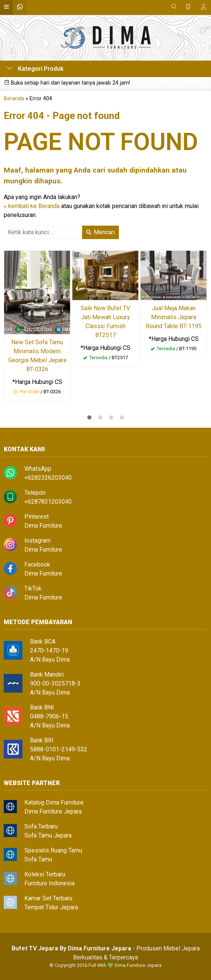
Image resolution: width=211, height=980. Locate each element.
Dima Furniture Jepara (53, 811)
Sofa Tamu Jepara (48, 835)
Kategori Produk (35, 69)
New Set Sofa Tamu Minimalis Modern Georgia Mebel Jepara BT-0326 (37, 356)
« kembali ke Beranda (32, 206)
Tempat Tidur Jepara (51, 907)
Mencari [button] (100, 232)
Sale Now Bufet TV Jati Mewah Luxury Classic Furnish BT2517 (105, 322)
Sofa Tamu (38, 859)
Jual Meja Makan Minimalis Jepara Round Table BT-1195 (174, 317)
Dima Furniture (43, 526)
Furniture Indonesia (49, 883)
